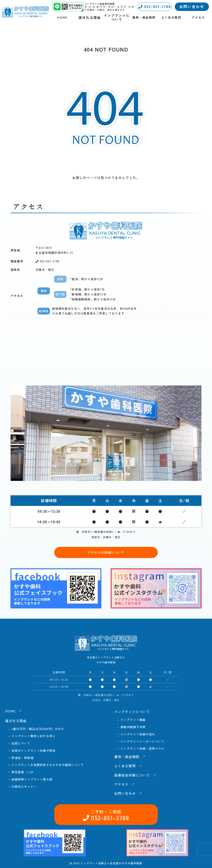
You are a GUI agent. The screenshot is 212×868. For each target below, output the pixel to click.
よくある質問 (171, 17)
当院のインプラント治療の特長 (33, 750)
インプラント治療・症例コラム (143, 748)
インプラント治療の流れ (138, 734)
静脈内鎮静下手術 (133, 727)
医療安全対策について (132, 775)
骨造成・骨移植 (22, 758)
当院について (21, 743)
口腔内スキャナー (24, 786)
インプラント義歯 (133, 720)
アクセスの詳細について (106, 552)
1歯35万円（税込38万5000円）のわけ (38, 729)
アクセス (198, 17)
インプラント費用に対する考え (33, 736)
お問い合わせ (192, 6)
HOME (62, 17)
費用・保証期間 (144, 17)
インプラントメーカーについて (143, 741)
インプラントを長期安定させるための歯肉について (48, 765)
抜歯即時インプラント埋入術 (32, 779)
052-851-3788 (155, 6)
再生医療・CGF (23, 772)
